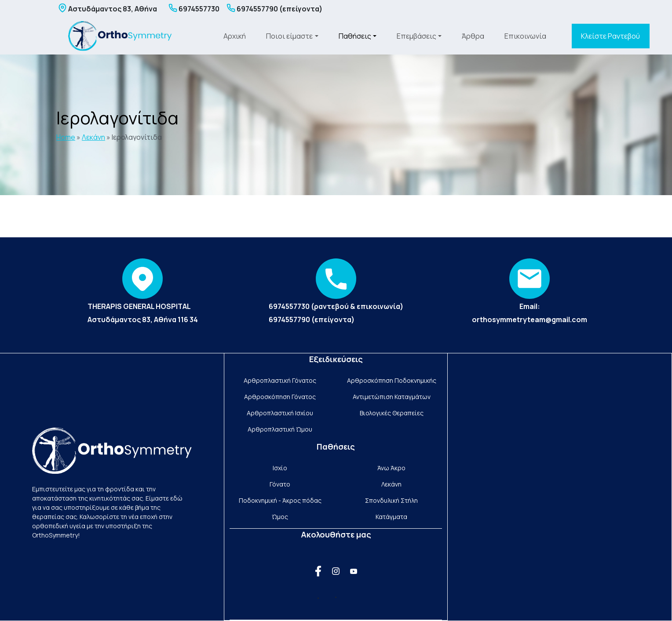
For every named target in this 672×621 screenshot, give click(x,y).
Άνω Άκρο (391, 468)
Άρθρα (473, 36)
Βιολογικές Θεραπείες (392, 413)
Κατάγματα (391, 517)
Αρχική (235, 36)
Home (66, 137)
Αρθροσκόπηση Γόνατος (280, 397)
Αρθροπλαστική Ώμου (280, 429)
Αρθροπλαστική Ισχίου (280, 413)
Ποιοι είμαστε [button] (289, 36)
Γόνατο (280, 484)
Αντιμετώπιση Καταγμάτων (392, 397)
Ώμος (280, 517)
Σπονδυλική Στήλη (391, 500)
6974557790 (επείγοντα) (312, 320)
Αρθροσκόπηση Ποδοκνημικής (392, 380)
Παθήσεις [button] (355, 36)
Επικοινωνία (525, 36)
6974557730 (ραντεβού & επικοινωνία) (336, 306)
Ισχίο (280, 468)
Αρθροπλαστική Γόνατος (280, 380)
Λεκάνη (93, 137)
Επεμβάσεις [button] (416, 36)
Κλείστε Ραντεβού (610, 36)
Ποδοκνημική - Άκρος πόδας (280, 500)
